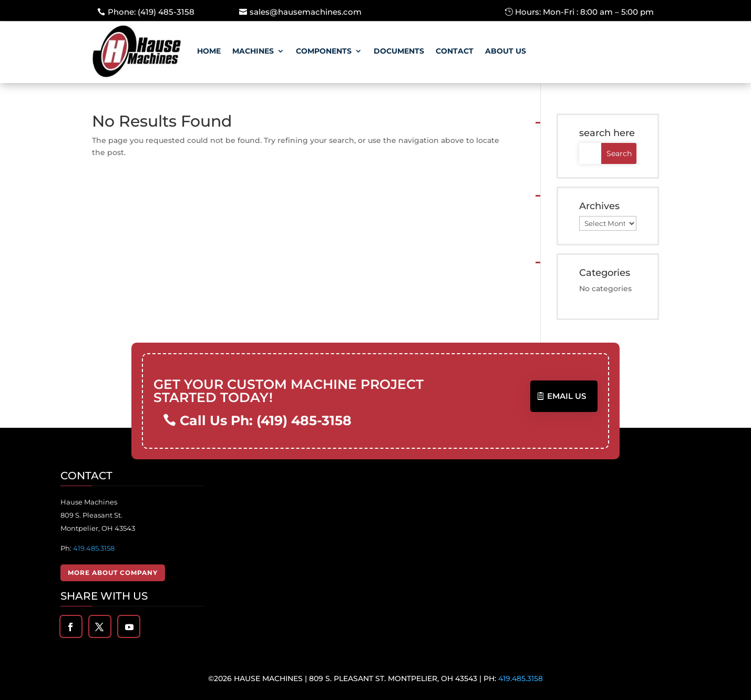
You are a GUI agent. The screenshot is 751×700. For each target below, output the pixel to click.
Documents (399, 51)
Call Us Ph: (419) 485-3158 (266, 420)
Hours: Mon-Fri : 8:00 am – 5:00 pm (584, 12)
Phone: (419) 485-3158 (151, 12)
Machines (253, 51)
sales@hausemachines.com (306, 12)
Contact (455, 51)
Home (209, 51)
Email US (567, 396)
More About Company (113, 573)
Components (324, 51)
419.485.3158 (94, 548)
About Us (506, 51)
